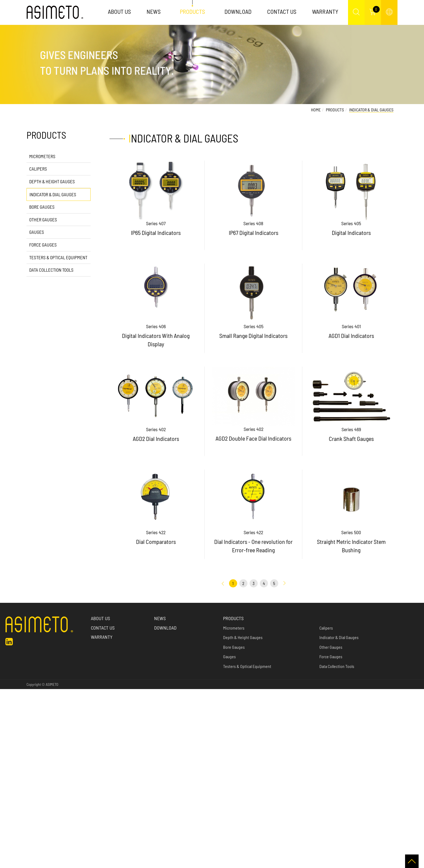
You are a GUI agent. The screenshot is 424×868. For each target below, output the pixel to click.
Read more (11, 755)
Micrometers (42, 156)
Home (316, 110)
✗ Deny (6, 714)
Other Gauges (43, 220)
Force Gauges (43, 245)
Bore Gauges (42, 207)
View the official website (43, 755)
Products (193, 11)
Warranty (325, 11)
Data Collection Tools (51, 270)
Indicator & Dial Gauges (53, 194)
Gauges (37, 232)
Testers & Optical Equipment (58, 257)
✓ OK (138, 864)
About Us (119, 11)
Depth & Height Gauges (52, 181)
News (154, 11)
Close (5, 692)
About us (100, 618)
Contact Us (282, 11)
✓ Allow (6, 706)
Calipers (38, 169)
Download (238, 11)
